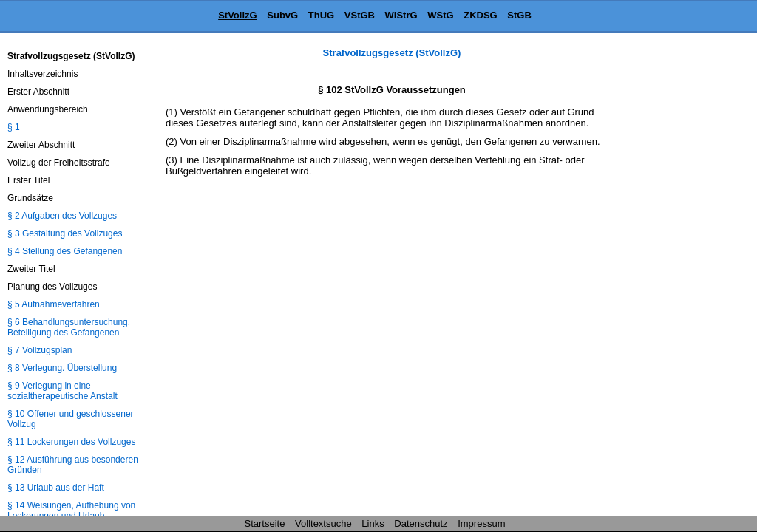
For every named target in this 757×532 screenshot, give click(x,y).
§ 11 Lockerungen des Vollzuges (71, 442)
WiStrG (401, 15)
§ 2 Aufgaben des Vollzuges (62, 216)
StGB (519, 15)
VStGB (360, 15)
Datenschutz (421, 524)
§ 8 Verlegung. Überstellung (62, 368)
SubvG (282, 15)
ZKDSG (481, 15)
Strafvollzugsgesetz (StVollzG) (392, 53)
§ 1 (14, 127)
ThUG (321, 15)
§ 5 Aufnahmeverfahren (54, 304)
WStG (440, 15)
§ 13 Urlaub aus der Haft (56, 488)
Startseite (265, 524)
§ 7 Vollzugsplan (40, 350)
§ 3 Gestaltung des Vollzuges (65, 233)
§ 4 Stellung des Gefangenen (65, 251)
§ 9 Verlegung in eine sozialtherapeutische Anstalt (62, 391)
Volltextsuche (323, 524)
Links (373, 524)
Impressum (481, 524)
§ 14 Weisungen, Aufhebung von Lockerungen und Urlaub (71, 511)
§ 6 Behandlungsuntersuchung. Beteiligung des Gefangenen (69, 327)
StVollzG (237, 15)
